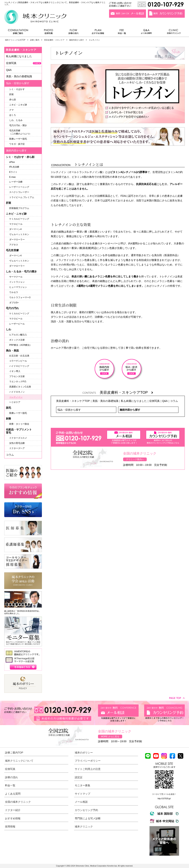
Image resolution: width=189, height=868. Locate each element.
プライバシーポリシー (88, 761)
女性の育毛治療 (17, 443)
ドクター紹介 (13, 810)
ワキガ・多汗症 (17, 144)
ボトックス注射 (17, 340)
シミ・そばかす (17, 89)
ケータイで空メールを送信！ (164, 794)
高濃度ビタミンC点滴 (20, 387)
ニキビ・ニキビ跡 (18, 105)
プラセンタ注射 (17, 376)
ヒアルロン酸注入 (18, 335)
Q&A (165, 401)
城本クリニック (84, 827)
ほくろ (13, 115)
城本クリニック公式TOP (15, 40)
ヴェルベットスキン (19, 234)
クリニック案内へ (135, 459)
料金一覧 (122, 33)
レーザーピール (17, 324)
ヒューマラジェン (18, 287)
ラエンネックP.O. (18, 382)
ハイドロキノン (17, 392)
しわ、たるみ (16, 120)
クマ (11, 110)
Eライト (13, 172)
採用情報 (10, 827)
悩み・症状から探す (69, 410)
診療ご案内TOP (14, 753)
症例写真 (48, 33)
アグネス (14, 245)
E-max (12, 177)
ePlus (12, 162)
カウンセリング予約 (86, 810)
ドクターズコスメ (18, 438)
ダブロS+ (14, 303)
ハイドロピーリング (19, 366)
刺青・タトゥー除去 (19, 424)
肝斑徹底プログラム (19, 208)
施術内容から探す (77, 40)
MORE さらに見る (110, 737)
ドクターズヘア (17, 448)
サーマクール (16, 277)
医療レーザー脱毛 (18, 139)
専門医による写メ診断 (88, 818)
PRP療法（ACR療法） (20, 345)
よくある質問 (147, 33)
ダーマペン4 (15, 229)
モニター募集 (83, 785)
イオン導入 (15, 371)
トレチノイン (16, 397)
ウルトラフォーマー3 (20, 297)
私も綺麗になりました (134, 401)
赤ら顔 (13, 100)
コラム (174, 401)
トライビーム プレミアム (22, 197)
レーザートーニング (19, 187)
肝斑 (11, 94)
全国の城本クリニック (18, 802)
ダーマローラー (17, 240)
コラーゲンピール (18, 361)
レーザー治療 (16, 182)
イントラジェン (17, 282)
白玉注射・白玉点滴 (19, 356)
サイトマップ (83, 794)
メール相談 (81, 802)
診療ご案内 (20, 33)
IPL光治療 (14, 167)
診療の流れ (74, 33)
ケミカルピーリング (19, 219)
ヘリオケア (15, 402)
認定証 (79, 777)
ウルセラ (14, 292)
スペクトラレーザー (19, 192)
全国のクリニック (172, 33)
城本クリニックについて (19, 761)
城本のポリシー (84, 753)
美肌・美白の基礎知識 (105, 401)
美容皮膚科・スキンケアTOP (126, 392)
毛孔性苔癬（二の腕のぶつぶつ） (20, 132)
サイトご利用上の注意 (88, 769)
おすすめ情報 (98, 33)
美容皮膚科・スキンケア (54, 40)
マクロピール (16, 224)
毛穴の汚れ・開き (18, 125)
